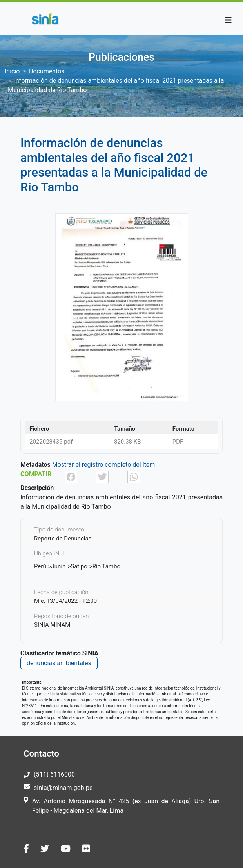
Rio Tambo (106, 566)
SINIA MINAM (52, 625)
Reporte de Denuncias (63, 539)
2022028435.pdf (51, 442)
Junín (59, 566)
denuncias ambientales (59, 663)
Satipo (79, 566)
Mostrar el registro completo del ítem (104, 465)
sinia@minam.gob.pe (63, 788)
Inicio (12, 71)
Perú (40, 566)
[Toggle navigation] (228, 20)
